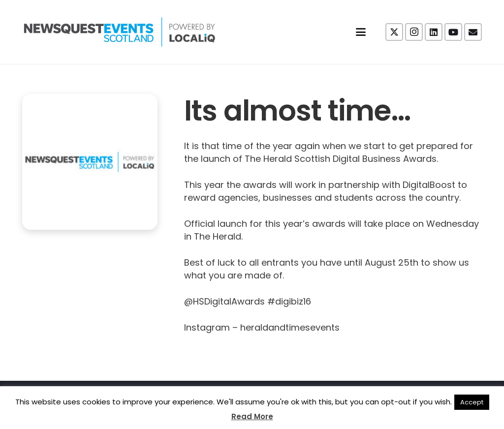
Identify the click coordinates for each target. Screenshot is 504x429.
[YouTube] (453, 32)
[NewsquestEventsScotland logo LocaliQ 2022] (120, 32)
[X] (394, 32)
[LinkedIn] (434, 32)
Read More (252, 416)
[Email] (473, 32)
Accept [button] (472, 402)
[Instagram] (414, 32)
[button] (361, 32)
